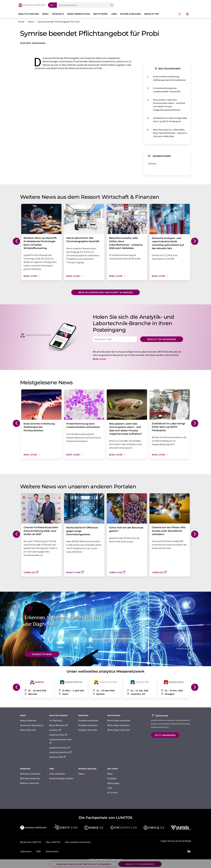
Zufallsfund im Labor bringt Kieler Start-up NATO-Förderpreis (170, 120)
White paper (113, 783)
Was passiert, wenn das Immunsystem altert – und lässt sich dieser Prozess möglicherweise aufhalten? (169, 105)
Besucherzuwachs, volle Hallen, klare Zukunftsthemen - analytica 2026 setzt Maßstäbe (170, 133)
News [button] (46, 14)
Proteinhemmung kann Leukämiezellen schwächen (167, 90)
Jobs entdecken (57, 774)
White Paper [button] (100, 14)
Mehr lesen (102, 359)
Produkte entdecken (88, 720)
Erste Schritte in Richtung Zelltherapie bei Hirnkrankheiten (169, 78)
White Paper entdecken (119, 720)
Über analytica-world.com (78, 842)
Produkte (112, 778)
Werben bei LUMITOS (31, 842)
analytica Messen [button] (29, 14)
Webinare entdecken (30, 774)
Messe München (59, 725)
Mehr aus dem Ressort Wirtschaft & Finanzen (106, 292)
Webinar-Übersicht (30, 783)
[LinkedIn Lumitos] (189, 851)
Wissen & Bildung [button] (131, 14)
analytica (55, 730)
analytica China (58, 735)
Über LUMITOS (53, 842)
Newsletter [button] (152, 14)
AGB (39, 851)
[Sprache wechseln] (187, 14)
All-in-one (112, 792)
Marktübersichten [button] (79, 14)
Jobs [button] (114, 14)
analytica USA (58, 757)
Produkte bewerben (88, 725)
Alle (52, 5)
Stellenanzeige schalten (61, 778)
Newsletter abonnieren (162, 339)
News (110, 774)
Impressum (26, 851)
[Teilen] (179, 14)
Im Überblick (56, 720)
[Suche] (112, 5)
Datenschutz (52, 851)
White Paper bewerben (119, 725)
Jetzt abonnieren (165, 735)
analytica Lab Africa (60, 752)
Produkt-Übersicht (88, 730)
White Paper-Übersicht (119, 730)
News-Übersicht (28, 730)
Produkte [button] (58, 14)
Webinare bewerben (30, 778)
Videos (81, 774)
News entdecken (28, 720)
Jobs (110, 788)
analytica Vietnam (60, 748)
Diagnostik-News (42, 654)
